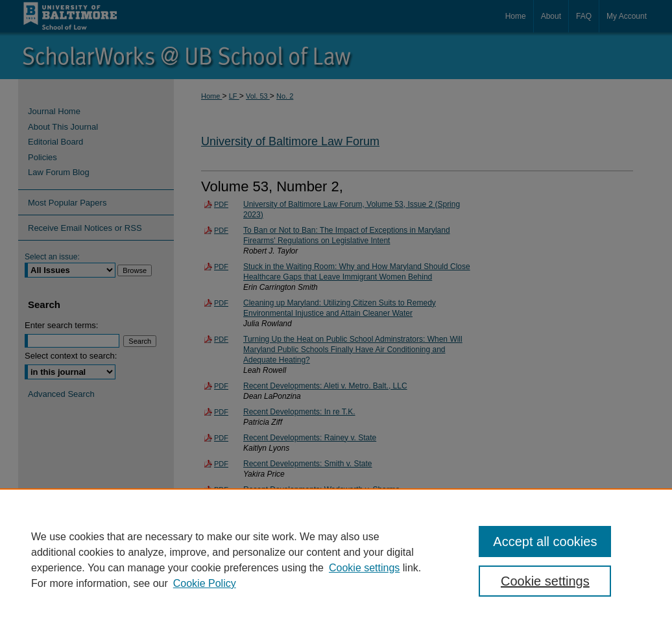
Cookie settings (364, 568)
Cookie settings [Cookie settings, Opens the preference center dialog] (545, 581)
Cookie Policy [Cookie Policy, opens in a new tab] (205, 583)
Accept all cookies (545, 542)
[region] (336, 560)
